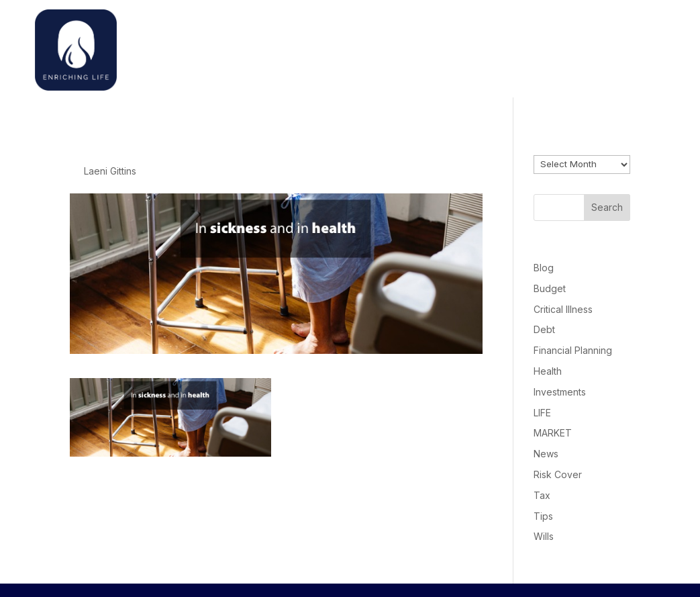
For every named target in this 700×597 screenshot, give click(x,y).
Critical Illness (563, 309)
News (546, 454)
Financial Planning (573, 350)
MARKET (553, 433)
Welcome (483, 47)
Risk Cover (558, 474)
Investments (560, 392)
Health (548, 371)
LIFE (542, 413)
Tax (542, 495)
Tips (543, 516)
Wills (544, 536)
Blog (544, 268)
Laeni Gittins (110, 171)
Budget (550, 288)
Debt (544, 329)
